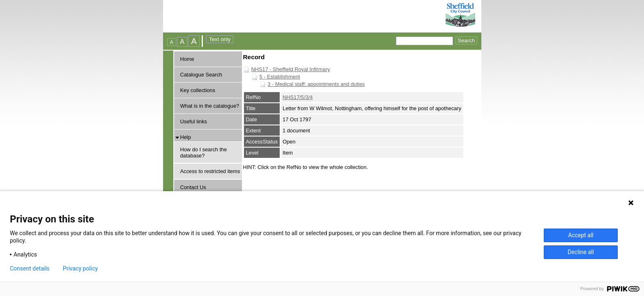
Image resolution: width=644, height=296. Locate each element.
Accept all (581, 235)
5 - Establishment (280, 77)
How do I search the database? (204, 153)
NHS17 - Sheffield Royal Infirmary (291, 69)
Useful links (194, 121)
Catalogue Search (201, 75)
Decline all (581, 252)
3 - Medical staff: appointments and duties (316, 84)
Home (187, 59)
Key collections (198, 90)
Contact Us (193, 187)
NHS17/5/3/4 (298, 97)
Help (186, 137)
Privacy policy (80, 268)
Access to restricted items (210, 171)
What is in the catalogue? (210, 106)
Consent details (30, 268)
